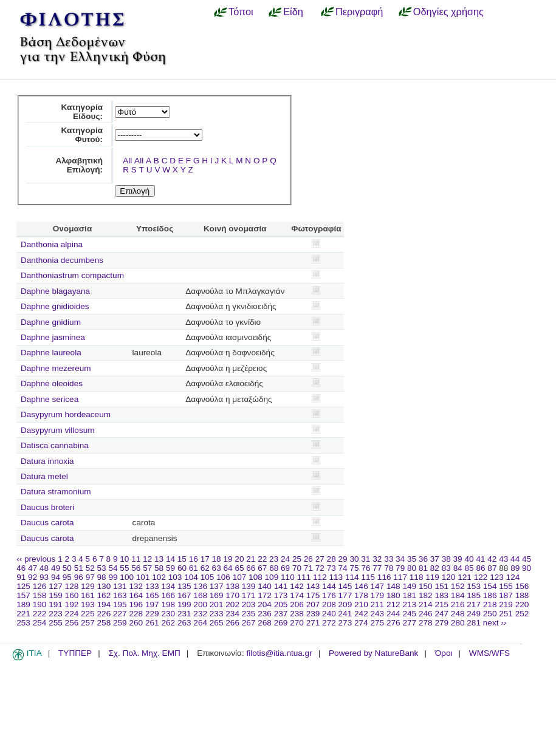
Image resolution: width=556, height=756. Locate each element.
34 (400, 559)
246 (426, 614)
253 (23, 623)
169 (217, 595)
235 (249, 614)
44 (515, 559)
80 (412, 568)
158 (40, 595)
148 (393, 586)
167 (184, 595)
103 (175, 577)
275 (378, 623)
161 (88, 595)
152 (458, 586)
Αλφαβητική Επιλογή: (79, 165)
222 (40, 614)
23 (274, 559)
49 (56, 568)
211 (378, 604)
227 (120, 614)
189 (23, 604)
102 (159, 577)
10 (124, 559)
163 (120, 595)
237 (281, 614)
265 (217, 623)
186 (490, 595)
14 (170, 559)
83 (446, 568)
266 (232, 623)
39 (458, 559)
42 (492, 559)
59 (170, 568)
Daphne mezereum (56, 368)
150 (426, 586)
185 (474, 595)
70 (297, 568)
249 (474, 614)
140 (265, 586)
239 (313, 614)
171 (249, 595)
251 (506, 614)
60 (182, 568)
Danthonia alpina (52, 244)
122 (481, 577)
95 (67, 577)
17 (205, 559)
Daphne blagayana (55, 291)
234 (232, 614)
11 (136, 559)
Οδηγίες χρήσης (448, 12)
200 (200, 604)
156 (522, 586)
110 (288, 577)
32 (377, 559)
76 (366, 568)
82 (435, 568)
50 (67, 568)
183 (441, 595)
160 (72, 595)
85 (469, 568)
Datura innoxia (47, 461)
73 (331, 568)
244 (393, 614)
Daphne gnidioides (55, 306)
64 (228, 568)
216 (458, 604)
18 (217, 559)
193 (88, 604)
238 (297, 614)
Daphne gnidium (51, 322)
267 (249, 623)
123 (497, 577)
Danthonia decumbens (62, 260)
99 (113, 577)
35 (412, 559)
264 (200, 623)
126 (40, 586)
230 (168, 614)
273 (345, 623)
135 (184, 586)
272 (329, 623)
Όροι (444, 653)
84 (458, 568)
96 (79, 577)
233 (217, 614)
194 (104, 604)
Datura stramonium (56, 492)
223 (56, 614)
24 (285, 559)
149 (409, 586)
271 (313, 623)
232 (200, 614)
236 (265, 614)
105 (208, 577)
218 (490, 604)
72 (320, 568)
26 (308, 559)
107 (240, 577)
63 (217, 568)
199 (184, 604)
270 (297, 623)
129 (88, 586)
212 (393, 604)
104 (191, 577)
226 (104, 614)
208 (329, 604)
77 (377, 568)
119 (432, 577)
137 (217, 586)
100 (127, 577)
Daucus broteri (47, 507)
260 (136, 623)
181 (409, 595)
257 (88, 623)
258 (104, 623)
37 (435, 559)
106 (223, 577)
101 (143, 577)
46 (21, 568)
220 (522, 604)
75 (354, 568)
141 (281, 586)
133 (152, 586)
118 (417, 577)
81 (423, 568)
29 (343, 559)
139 (249, 586)
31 (366, 559)
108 (256, 577)
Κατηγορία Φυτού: (82, 135)
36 (423, 559)
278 (426, 623)
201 (217, 604)
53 (102, 568)
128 (72, 586)
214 (426, 604)
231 (184, 614)
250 (490, 614)
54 (113, 568)
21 (251, 559)
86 (480, 568)
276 (393, 623)
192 (72, 604)
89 (515, 568)
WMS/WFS (489, 653)
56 (136, 568)
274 (361, 623)
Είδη (293, 12)
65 (239, 568)
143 (313, 586)
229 (152, 614)
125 (23, 586)
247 (441, 614)
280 (458, 623)
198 (168, 604)
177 (345, 595)
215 (441, 604)
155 (506, 586)
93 (44, 577)
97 (90, 577)
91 (21, 577)
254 (40, 623)
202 (232, 604)
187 (506, 595)
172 (265, 595)
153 (474, 586)
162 (104, 595)
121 (465, 577)
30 (354, 559)
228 (136, 614)
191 (56, 604)
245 (409, 614)
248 (458, 614)
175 (313, 595)
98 (102, 577)
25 (297, 559)
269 (281, 623)
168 (200, 595)
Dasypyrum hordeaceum (66, 414)
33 (389, 559)
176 (329, 595)
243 (378, 614)
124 (513, 577)
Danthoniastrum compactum (72, 275)
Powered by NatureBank (373, 653)
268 (265, 623)
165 (152, 595)
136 (200, 586)
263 (184, 623)
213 (409, 604)
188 (522, 595)
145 (345, 586)
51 (79, 568)
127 (56, 586)
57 (147, 568)
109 (272, 577)
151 (441, 586)
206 (297, 604)
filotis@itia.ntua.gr (279, 653)
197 (152, 604)
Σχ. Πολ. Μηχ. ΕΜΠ (144, 653)
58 (159, 568)
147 (378, 586)
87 (492, 568)
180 (393, 595)
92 (33, 577)
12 (147, 559)
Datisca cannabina (55, 445)
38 (446, 559)
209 (345, 604)
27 (320, 559)
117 (400, 577)
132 (136, 586)
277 (409, 623)
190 (40, 604)
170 (232, 595)
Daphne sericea (50, 399)
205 (281, 604)
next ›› (495, 623)
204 (265, 604)
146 (361, 586)
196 (136, 604)
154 (490, 586)
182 (426, 595)
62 (205, 568)
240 (329, 614)
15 (182, 559)
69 (285, 568)
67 (262, 568)
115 (368, 577)
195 (120, 604)
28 (331, 559)
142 (297, 586)
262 (168, 623)
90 (527, 568)
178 (361, 595)
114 (352, 577)
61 (194, 568)
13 (159, 559)
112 (320, 577)
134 (168, 586)
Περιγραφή (359, 12)
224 (72, 614)
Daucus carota (47, 523)
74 (343, 568)
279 (441, 623)
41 (480, 559)
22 (262, 559)
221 (23, 614)
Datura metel (44, 476)
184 (458, 595)
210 (361, 604)
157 (23, 595)
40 (469, 559)
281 (474, 623)
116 (384, 577)
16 (194, 559)
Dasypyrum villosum (58, 430)
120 (449, 577)
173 (281, 595)
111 (304, 577)
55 (124, 568)
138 (232, 586)
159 (56, 595)
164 (136, 595)
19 (228, 559)
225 (88, 614)
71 (308, 568)
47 (33, 568)
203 (249, 604)
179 (378, 595)
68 (274, 568)
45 (527, 559)
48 (44, 568)
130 (104, 586)
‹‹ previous (36, 559)
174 (297, 595)
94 (56, 577)
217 (474, 604)
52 (90, 568)
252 (522, 614)
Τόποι (241, 12)
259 (120, 623)
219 (506, 604)
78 (389, 568)
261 (152, 623)
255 (56, 623)
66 (251, 568)
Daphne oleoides (52, 383)
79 (400, 568)
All (127, 161)
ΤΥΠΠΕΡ (75, 653)
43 (503, 559)
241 (345, 614)
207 (313, 604)
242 (361, 614)
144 (329, 586)
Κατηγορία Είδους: (82, 112)
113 (336, 577)
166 (168, 595)
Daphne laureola (51, 352)
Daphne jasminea (53, 337)
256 (72, 623)
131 (120, 586)
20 (239, 559)
